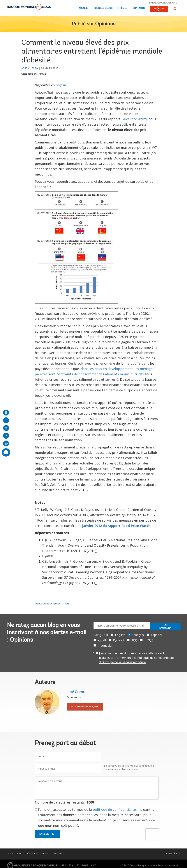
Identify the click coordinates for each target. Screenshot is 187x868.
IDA (71, 865)
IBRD (63, 865)
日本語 (149, 640)
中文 (134, 640)
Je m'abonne (165, 626)
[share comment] (6, 452)
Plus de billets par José (85, 707)
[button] (175, 9)
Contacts (139, 8)
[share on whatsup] (6, 443)
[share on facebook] (6, 420)
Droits (10, 854)
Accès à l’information (27, 854)
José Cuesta (30, 68)
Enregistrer (47, 834)
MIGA (85, 865)
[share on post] (6, 428)
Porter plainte (173, 854)
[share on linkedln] (6, 436)
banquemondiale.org (163, 3)
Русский (119, 640)
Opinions (105, 24)
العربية (102, 640)
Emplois (46, 854)
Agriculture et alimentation (52, 604)
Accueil (83, 8)
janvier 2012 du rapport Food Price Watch (116, 526)
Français (42, 74)
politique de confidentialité (114, 809)
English (61, 85)
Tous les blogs (103, 8)
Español (156, 635)
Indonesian (105, 646)
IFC (78, 865)
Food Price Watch (134, 119)
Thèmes (123, 8)
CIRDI (94, 865)
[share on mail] (6, 413)
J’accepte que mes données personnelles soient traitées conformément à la (136, 658)
